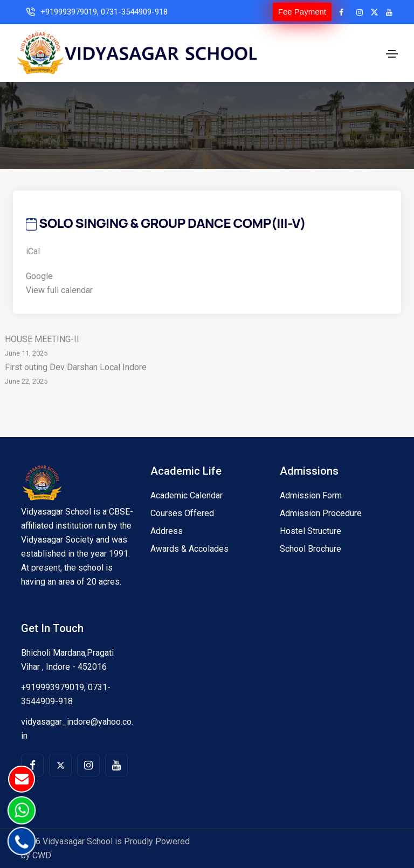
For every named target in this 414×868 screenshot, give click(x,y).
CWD (42, 855)
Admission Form (311, 495)
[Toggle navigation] (392, 54)
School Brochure (310, 549)
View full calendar (59, 290)
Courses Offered (182, 513)
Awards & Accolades (189, 549)
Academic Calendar (187, 495)
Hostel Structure (310, 531)
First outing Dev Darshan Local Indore (207, 375)
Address (167, 531)
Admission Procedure (321, 513)
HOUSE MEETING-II (207, 347)
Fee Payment (302, 12)
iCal (33, 251)
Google (39, 276)
